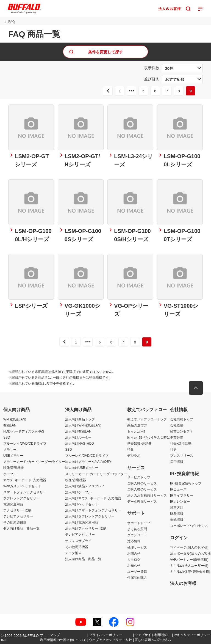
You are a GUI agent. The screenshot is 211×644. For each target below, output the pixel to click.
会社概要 (177, 425)
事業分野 (177, 437)
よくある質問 (137, 529)
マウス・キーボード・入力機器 (25, 480)
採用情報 (177, 461)
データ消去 (73, 553)
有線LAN (10, 425)
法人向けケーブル (78, 492)
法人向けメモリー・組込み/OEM (88, 461)
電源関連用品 (13, 504)
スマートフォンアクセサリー (25, 492)
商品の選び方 (137, 425)
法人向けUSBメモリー (82, 467)
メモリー (10, 449)
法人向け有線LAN (78, 431)
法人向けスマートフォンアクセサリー (93, 510)
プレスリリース (182, 455)
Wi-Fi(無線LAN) (15, 419)
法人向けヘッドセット (82, 504)
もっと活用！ (136, 431)
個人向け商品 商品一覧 (21, 528)
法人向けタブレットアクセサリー (90, 516)
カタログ (134, 559)
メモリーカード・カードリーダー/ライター (34, 461)
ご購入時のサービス (142, 483)
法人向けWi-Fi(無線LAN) (83, 425)
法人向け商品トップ (80, 419)
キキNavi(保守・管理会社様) (190, 571)
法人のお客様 (183, 583)
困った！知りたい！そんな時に (149, 437)
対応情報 (134, 541)
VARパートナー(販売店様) (189, 559)
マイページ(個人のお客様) (189, 547)
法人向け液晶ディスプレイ (85, 486)
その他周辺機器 (15, 522)
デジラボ (134, 455)
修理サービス (137, 547)
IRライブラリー (182, 495)
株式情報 (177, 519)
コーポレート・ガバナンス (189, 525)
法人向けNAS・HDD (80, 443)
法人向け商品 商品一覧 (83, 559)
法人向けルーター (78, 437)
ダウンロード (137, 535)
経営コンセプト (182, 431)
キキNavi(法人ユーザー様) (189, 565)
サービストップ (139, 477)
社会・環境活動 (181, 443)
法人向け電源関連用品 (82, 522)
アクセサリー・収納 (17, 510)
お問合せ (134, 553)
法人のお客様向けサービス (147, 495)
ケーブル (10, 474)
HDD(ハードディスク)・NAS (24, 431)
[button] (196, 388)
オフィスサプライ (78, 541)
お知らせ (134, 565)
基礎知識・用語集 (140, 443)
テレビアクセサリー (18, 516)
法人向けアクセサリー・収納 (86, 528)
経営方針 (177, 507)
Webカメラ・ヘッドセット (22, 486)
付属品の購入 (137, 577)
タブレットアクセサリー (21, 498)
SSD (7, 437)
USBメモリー (13, 455)
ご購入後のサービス (142, 489)
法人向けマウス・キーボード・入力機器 (93, 498)
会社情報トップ (182, 419)
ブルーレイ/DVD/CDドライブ (25, 443)
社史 (173, 449)
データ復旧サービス (142, 501)
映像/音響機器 (14, 467)
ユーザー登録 (137, 571)
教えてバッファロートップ (147, 419)
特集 (131, 449)
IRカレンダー (180, 501)
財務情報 (177, 513)
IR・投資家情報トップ (186, 483)
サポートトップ (139, 523)
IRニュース (178, 489)
